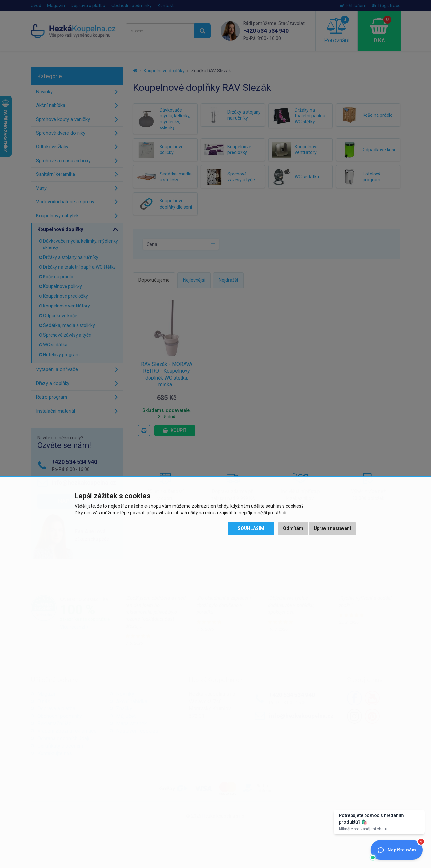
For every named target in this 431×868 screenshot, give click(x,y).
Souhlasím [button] (251, 528)
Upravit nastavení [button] (332, 528)
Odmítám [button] (293, 528)
